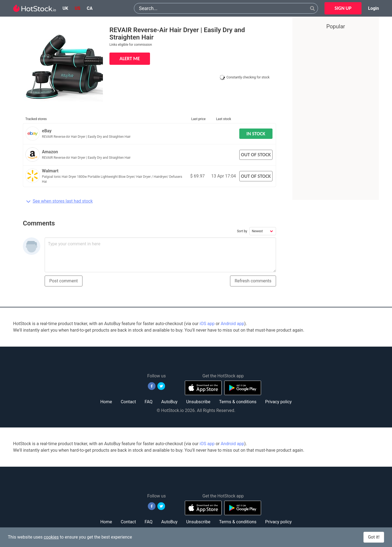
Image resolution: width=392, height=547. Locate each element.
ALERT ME (130, 59)
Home (106, 402)
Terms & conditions (238, 402)
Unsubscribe (198, 402)
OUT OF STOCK (256, 155)
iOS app (207, 324)
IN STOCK (256, 134)
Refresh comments (253, 281)
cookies (51, 537)
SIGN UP (343, 8)
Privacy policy (278, 402)
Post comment (64, 281)
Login (373, 8)
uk (65, 8)
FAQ (148, 402)
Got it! (374, 537)
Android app (232, 324)
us (77, 8)
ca (90, 8)
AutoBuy (169, 402)
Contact (128, 402)
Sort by (242, 231)
